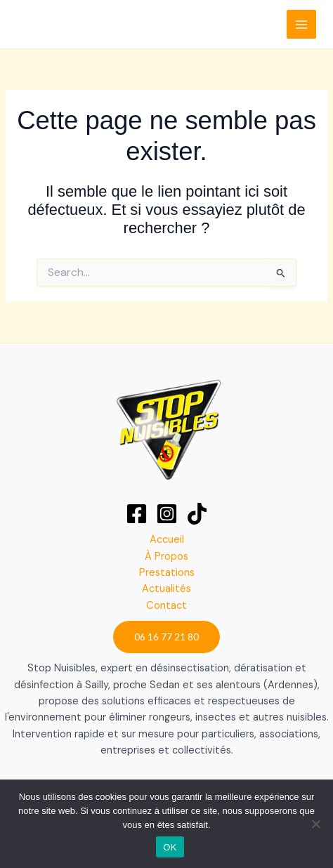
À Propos (166, 557)
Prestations (167, 573)
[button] (166, 637)
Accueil (167, 540)
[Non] (315, 824)
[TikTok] (197, 514)
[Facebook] (137, 514)
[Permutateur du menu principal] (301, 25)
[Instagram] (167, 514)
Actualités (166, 589)
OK (170, 847)
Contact (166, 606)
